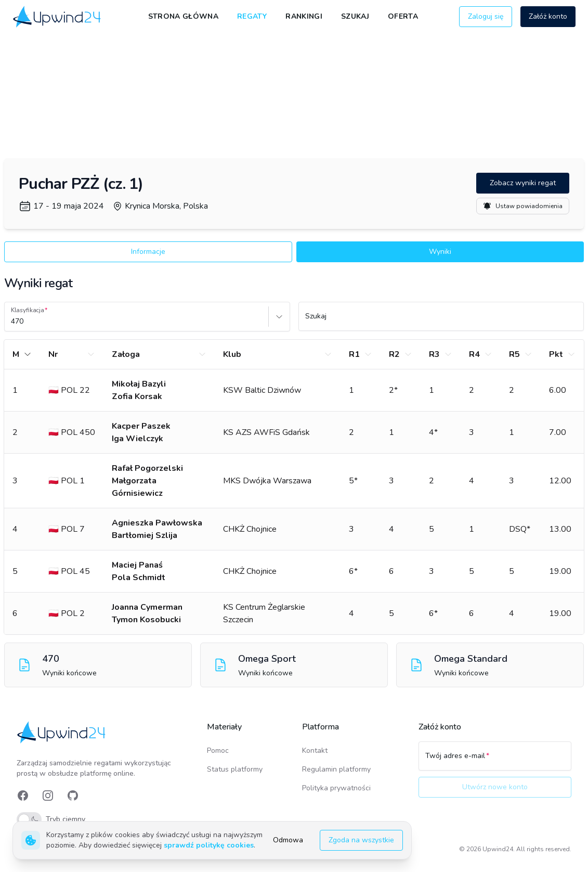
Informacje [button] (148, 252)
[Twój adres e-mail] (495, 761)
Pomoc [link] (218, 751)
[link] (58, 17)
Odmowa (288, 840)
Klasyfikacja (28, 310)
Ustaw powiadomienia (523, 206)
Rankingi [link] (304, 16)
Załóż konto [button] (548, 16)
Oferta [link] (403, 16)
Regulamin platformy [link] (336, 769)
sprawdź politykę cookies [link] (209, 845)
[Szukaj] (441, 321)
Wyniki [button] (440, 252)
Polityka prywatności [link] (336, 788)
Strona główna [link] (184, 16)
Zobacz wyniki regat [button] (523, 183)
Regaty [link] (252, 16)
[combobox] (12, 322)
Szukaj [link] (355, 16)
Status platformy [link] (235, 769)
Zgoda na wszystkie (361, 840)
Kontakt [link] (315, 751)
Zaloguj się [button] (486, 16)
